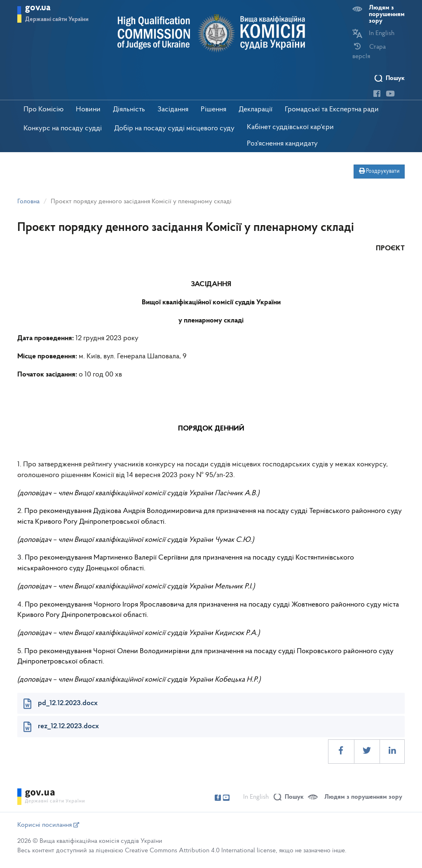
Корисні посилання (48, 825)
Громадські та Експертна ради (332, 109)
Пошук (395, 78)
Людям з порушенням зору (387, 14)
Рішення (213, 109)
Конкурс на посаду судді (63, 128)
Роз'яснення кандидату (282, 144)
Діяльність (129, 109)
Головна (28, 202)
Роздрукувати (379, 171)
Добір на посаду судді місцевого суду (174, 128)
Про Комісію (43, 109)
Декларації (256, 109)
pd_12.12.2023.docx (68, 703)
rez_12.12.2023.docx (68, 726)
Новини (88, 109)
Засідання (173, 109)
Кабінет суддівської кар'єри (290, 127)
